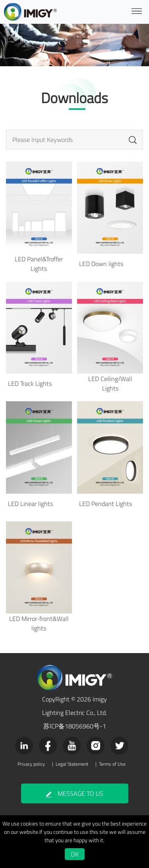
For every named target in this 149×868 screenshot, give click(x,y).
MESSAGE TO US (75, 793)
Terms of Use (112, 764)
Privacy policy (31, 764)
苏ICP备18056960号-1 (75, 726)
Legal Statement (72, 764)
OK (75, 854)
